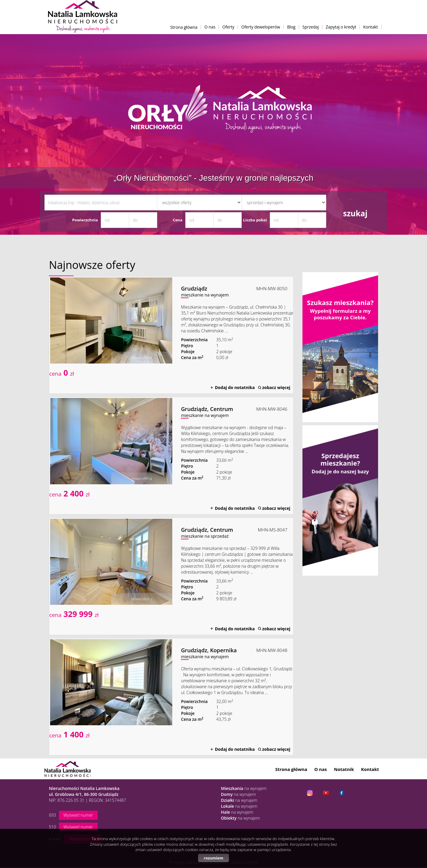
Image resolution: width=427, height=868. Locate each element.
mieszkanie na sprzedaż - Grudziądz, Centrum (171, 576)
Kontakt (371, 27)
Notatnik (344, 769)
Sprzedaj (311, 27)
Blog (291, 27)
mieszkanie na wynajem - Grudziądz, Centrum (171, 456)
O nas (210, 27)
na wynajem (244, 788)
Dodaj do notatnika (235, 387)
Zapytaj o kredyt (341, 27)
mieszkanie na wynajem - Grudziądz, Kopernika (171, 697)
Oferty (228, 27)
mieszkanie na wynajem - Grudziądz (171, 335)
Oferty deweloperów (261, 27)
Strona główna (184, 27)
